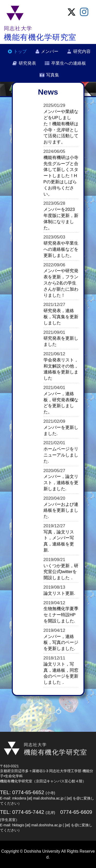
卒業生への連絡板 (69, 63)
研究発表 (27, 63)
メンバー (50, 52)
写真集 (53, 75)
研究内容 (82, 52)
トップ (20, 52)
